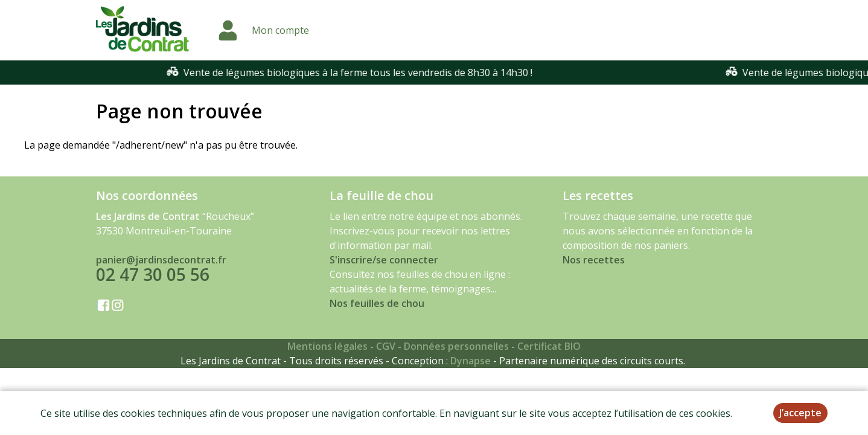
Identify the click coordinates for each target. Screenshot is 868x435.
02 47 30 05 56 (153, 274)
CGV (386, 346)
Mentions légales (327, 346)
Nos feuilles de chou (377, 303)
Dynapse (471, 361)
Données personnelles (456, 346)
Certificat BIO (549, 346)
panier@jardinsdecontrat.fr (161, 260)
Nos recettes (594, 260)
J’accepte (800, 413)
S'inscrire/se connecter (384, 260)
